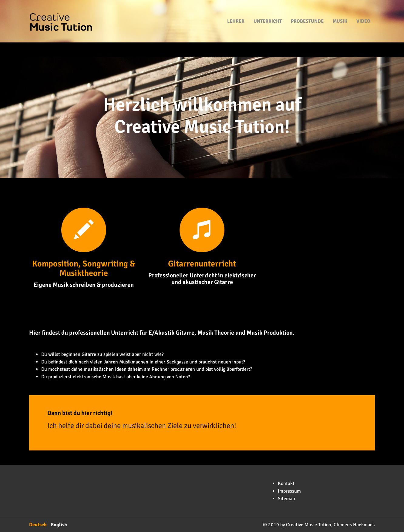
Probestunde (307, 12)
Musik (340, 12)
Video (363, 12)
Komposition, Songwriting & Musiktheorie (84, 268)
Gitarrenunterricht (202, 264)
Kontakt (286, 483)
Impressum (289, 491)
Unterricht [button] (268, 12)
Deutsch (38, 525)
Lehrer (236, 12)
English (59, 525)
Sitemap (286, 499)
